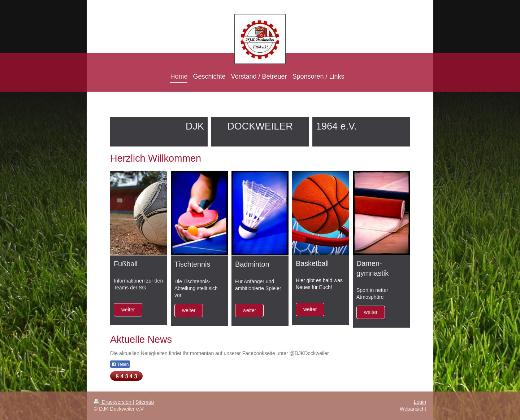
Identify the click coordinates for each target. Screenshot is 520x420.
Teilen (120, 364)
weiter (128, 310)
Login (420, 402)
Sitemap (145, 402)
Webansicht (413, 409)
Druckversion (113, 402)
